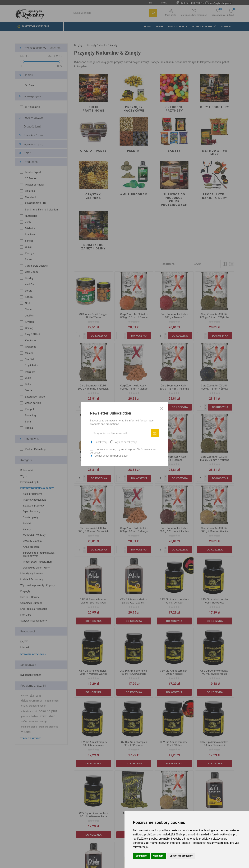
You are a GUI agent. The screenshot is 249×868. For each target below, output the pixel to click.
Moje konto (171, 15)
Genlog (29, 328)
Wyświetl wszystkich (33, 654)
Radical (29, 428)
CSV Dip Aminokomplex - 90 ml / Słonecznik (215, 744)
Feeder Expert (33, 172)
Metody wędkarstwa (32, 574)
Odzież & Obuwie (30, 597)
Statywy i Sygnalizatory (33, 621)
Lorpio (29, 291)
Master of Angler (34, 185)
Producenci (31, 162)
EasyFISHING (33, 334)
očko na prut (48, 711)
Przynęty (25, 591)
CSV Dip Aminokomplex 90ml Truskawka (215, 601)
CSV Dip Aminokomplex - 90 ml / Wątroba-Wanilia (94, 672)
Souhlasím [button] (141, 856)
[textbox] (109, 13)
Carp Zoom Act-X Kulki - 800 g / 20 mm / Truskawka (174, 460)
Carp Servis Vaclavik (37, 266)
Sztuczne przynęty (174, 109)
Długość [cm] (32, 126)
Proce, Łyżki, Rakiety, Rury (215, 196)
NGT (27, 303)
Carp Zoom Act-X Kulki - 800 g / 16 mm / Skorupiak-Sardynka (94, 389)
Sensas (29, 241)
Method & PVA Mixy (215, 152)
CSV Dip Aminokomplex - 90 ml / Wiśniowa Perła (94, 815)
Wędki (24, 476)
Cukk (28, 378)
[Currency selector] (150, 3)
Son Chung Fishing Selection (41, 210)
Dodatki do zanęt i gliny (93, 247)
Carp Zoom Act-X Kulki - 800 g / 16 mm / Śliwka (215, 387)
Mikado (29, 353)
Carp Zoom (31, 272)
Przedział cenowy (35, 48)
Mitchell (25, 647)
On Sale (29, 75)
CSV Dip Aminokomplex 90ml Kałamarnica (94, 744)
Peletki (134, 151)
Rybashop (31, 347)
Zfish (28, 222)
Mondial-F (31, 197)
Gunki (28, 247)
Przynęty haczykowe (134, 109)
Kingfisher (31, 341)
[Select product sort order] (199, 264)
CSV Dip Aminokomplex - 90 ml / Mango (174, 672)
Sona (28, 422)
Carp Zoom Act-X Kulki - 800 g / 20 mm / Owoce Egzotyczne (134, 460)
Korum (29, 297)
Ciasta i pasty (93, 151)
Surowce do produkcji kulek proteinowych (174, 200)
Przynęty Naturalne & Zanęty (37, 488)
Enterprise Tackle (35, 397)
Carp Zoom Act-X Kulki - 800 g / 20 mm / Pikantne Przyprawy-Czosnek (174, 531)
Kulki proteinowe (94, 109)
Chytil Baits (31, 365)
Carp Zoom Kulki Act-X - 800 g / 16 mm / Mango (134, 387)
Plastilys (30, 372)
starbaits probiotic (49, 727)
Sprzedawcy (31, 439)
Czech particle (33, 403)
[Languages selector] (165, 3)
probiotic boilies (29, 716)
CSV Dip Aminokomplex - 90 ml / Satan (174, 744)
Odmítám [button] (158, 856)
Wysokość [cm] (33, 144)
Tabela (225, 264)
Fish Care (26, 615)
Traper (29, 309)
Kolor (27, 153)
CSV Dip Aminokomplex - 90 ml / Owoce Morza (215, 672)
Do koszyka (99, 336)
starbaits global (29, 727)
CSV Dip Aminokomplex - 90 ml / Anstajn (174, 601)
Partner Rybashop (35, 449)
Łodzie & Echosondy (32, 579)
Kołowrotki (26, 470)
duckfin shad (52, 701)
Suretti (29, 259)
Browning (30, 415)
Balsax (25, 695)
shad (52, 716)
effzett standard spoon (34, 706)
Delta (28, 384)
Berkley (29, 278)
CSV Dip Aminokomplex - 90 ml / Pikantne (134, 744)
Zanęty (174, 151)
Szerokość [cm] (33, 135)
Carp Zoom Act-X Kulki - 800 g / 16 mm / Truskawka (174, 317)
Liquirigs (30, 191)
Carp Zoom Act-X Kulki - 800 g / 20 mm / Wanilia (215, 530)
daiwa (35, 695)
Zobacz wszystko (31, 738)
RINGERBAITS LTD (35, 203)
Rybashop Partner (31, 675)
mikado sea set (29, 711)
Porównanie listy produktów (194, 15)
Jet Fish (29, 316)
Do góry (78, 45)
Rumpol (29, 409)
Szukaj (153, 13)
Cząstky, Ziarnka (94, 196)
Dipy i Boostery (215, 107)
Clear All (55, 48)
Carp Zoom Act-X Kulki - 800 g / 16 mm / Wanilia (94, 458)
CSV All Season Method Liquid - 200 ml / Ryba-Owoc (93, 603)
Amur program (134, 194)
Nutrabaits (31, 216)
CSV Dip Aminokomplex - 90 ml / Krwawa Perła (134, 672)
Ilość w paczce (33, 118)
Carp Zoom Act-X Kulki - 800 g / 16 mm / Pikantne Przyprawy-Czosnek (174, 389)
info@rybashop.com (221, 3)
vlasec (26, 732)
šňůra (24, 721)
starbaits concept (38, 721)
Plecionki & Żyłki (30, 482)
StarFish (30, 359)
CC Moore (31, 178)
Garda (28, 390)
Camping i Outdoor (31, 603)
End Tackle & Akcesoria (34, 609)
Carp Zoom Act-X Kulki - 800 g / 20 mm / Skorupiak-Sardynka (94, 531)
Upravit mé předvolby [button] (181, 856)
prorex (43, 716)
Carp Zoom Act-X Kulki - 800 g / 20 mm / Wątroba (215, 458)
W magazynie (32, 96)
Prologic (30, 253)
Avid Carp (30, 284)
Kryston (29, 322)
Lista (232, 264)
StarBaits (30, 235)
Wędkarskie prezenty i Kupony (37, 585)
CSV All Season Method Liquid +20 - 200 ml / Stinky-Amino (134, 603)
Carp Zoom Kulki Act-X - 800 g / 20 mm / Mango (134, 530)
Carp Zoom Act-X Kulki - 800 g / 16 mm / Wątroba (215, 316)
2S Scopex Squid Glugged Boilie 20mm (93, 316)
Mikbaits (30, 228)
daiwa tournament (32, 701)
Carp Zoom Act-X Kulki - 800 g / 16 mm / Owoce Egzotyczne (134, 317)
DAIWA (24, 642)
